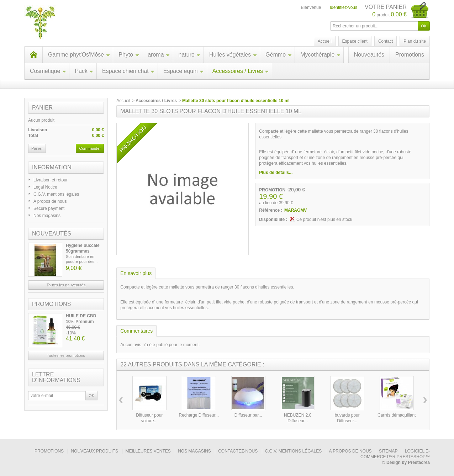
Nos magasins (47, 216)
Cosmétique (48, 71)
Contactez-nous (238, 451)
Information (52, 167)
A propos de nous (50, 201)
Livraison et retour (51, 180)
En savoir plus (136, 273)
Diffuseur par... (248, 415)
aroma (159, 55)
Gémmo (279, 55)
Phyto (129, 55)
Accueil (123, 101)
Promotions (410, 55)
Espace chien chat (128, 71)
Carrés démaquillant (397, 415)
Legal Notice (45, 187)
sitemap (388, 451)
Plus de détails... (276, 173)
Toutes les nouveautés (66, 285)
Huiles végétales (233, 55)
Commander (90, 148)
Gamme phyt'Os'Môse (79, 55)
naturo (190, 55)
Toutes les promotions (66, 355)
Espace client (355, 41)
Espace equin (184, 71)
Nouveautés (369, 55)
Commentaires (136, 331)
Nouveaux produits (94, 451)
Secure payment (49, 208)
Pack (84, 71)
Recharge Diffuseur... (199, 415)
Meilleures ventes (148, 451)
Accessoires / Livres (241, 71)
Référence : (271, 210)
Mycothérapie (320, 55)
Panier (42, 108)
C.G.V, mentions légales (56, 194)
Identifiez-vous (344, 7)
